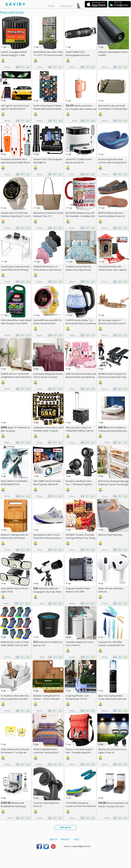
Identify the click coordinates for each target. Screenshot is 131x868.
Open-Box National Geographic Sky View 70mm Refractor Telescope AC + (47, 592)
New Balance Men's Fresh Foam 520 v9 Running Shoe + (48, 538)
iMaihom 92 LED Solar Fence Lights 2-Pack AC (112, 751)
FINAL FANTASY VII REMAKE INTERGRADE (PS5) (14, 483)
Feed (76, 839)
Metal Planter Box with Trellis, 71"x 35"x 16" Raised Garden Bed (48, 55)
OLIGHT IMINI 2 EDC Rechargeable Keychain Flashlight (78, 55)
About (53, 839)
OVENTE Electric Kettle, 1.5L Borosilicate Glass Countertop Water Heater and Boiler (81, 323)
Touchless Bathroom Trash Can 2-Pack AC (79, 644)
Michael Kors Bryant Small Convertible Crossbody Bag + (113, 109)
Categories (66, 6)
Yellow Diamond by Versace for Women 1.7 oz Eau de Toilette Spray (15, 752)
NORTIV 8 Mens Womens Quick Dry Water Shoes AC (112, 214)
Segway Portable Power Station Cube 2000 (78, 590)
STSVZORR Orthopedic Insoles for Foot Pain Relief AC (81, 805)
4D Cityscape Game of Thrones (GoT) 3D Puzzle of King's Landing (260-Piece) (112, 323)
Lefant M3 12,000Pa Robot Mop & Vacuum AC (79, 161)
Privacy (65, 839)
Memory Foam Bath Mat (110, 535)
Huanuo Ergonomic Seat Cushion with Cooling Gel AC (112, 161)
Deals (51, 6)
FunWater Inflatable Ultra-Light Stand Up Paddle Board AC (15, 162)
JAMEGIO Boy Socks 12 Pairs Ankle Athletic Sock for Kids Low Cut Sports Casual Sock (15, 645)
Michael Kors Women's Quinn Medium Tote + (48, 214)
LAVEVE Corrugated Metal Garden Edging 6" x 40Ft (14, 54)
